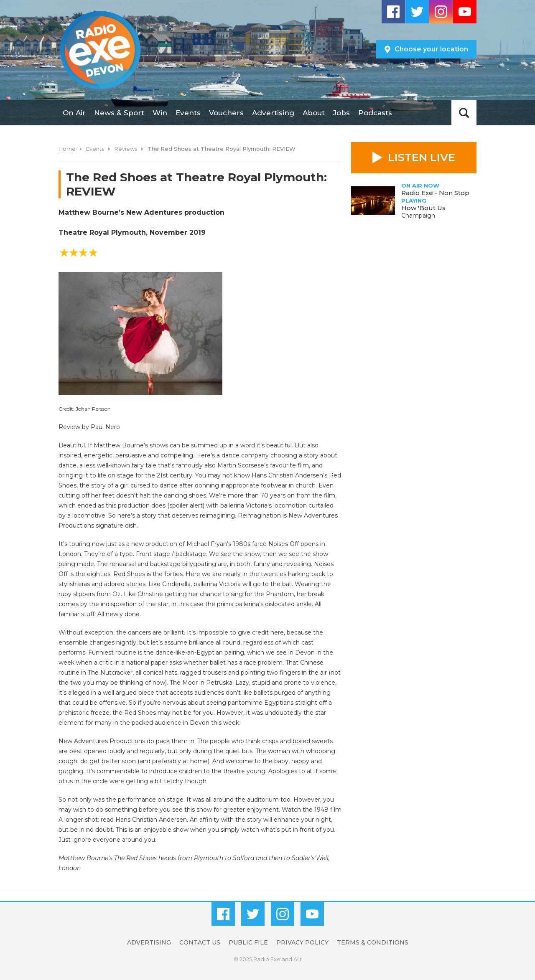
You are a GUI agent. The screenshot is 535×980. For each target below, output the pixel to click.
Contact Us (200, 942)
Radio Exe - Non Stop (435, 193)
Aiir (298, 959)
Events (188, 113)
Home (67, 149)
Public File (248, 942)
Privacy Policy (302, 942)
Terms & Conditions (373, 942)
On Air (74, 113)
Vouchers (226, 113)
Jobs (341, 113)
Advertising (273, 113)
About (314, 113)
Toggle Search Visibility (464, 113)
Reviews (126, 149)
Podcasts (375, 113)
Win (160, 113)
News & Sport (119, 113)
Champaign (418, 216)
